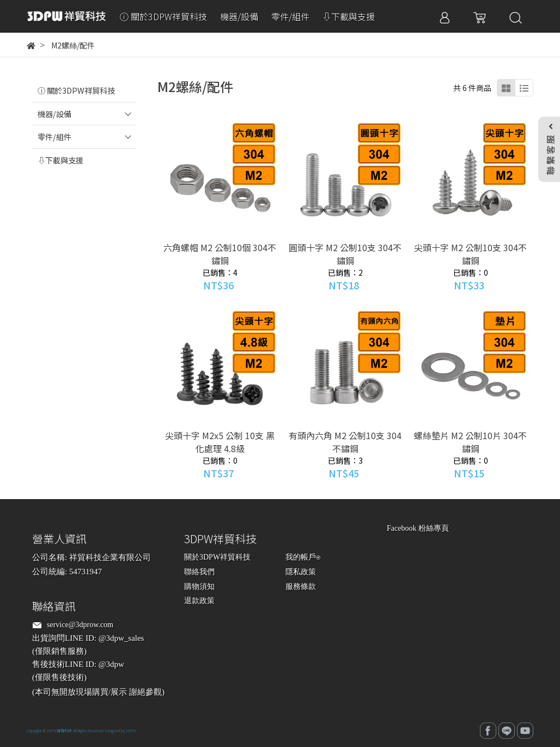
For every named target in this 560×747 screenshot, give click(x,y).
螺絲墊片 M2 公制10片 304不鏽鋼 (470, 442)
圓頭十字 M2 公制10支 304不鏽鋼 (345, 254)
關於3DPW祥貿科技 (217, 557)
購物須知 (199, 587)
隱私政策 (301, 572)
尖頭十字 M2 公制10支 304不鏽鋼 (470, 254)
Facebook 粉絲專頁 (418, 528)
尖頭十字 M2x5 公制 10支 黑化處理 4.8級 (220, 442)
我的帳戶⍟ (303, 557)
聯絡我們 (199, 572)
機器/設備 (54, 114)
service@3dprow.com (80, 625)
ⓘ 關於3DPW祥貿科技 (76, 90)
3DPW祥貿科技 (59, 731)
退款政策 (199, 601)
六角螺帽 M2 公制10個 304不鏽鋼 (220, 254)
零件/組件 (54, 136)
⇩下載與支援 (60, 160)
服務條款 (301, 587)
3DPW (131, 731)
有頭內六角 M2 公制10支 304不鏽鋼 (345, 442)
